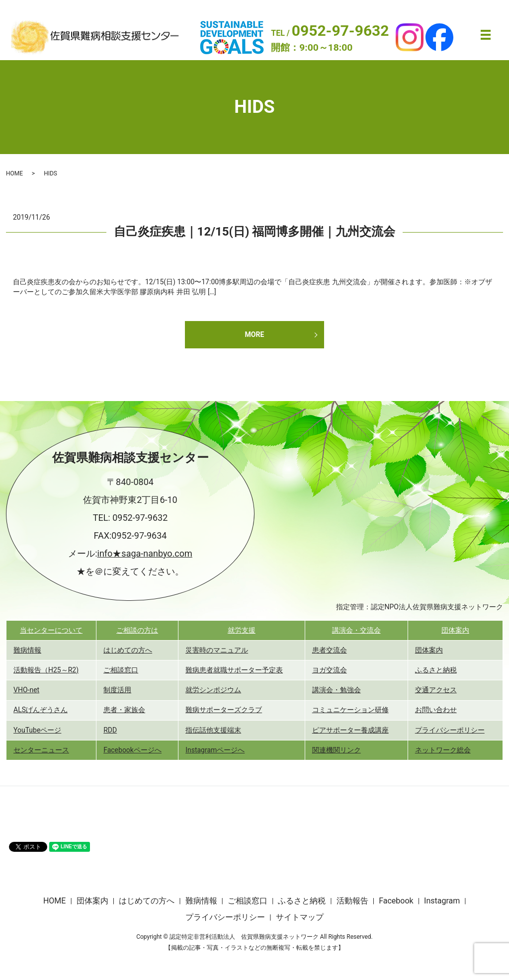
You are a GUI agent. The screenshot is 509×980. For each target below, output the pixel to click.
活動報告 (352, 901)
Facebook (396, 901)
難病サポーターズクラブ (224, 710)
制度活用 (117, 690)
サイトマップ (300, 917)
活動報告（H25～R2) (46, 670)
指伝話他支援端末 (213, 730)
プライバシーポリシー (450, 730)
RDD (110, 730)
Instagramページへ (215, 750)
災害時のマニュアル (217, 650)
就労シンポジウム (213, 690)
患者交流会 (330, 650)
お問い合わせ (436, 710)
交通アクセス (436, 690)
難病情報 (27, 650)
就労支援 (242, 630)
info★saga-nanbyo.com (145, 553)
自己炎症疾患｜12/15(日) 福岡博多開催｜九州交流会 (255, 232)
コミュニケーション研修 (350, 710)
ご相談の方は (137, 630)
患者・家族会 (124, 710)
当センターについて (51, 630)
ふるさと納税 (436, 670)
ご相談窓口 (121, 670)
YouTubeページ (37, 730)
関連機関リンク (337, 750)
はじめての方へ (128, 650)
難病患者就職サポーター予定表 (234, 670)
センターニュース (41, 750)
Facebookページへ (132, 750)
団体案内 (455, 630)
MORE (255, 334)
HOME (14, 173)
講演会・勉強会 (337, 690)
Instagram (442, 901)
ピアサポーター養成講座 (350, 730)
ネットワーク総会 (443, 750)
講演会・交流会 (356, 630)
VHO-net (26, 690)
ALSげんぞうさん (41, 710)
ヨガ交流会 (330, 670)
